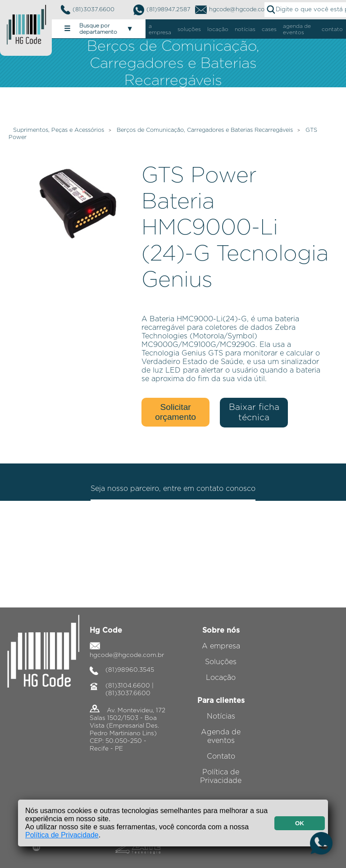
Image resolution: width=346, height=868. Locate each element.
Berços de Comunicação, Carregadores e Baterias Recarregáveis (205, 130)
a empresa (160, 29)
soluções (189, 29)
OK (300, 823)
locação (218, 29)
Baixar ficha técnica (254, 413)
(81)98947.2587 (162, 10)
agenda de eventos (297, 29)
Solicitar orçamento (175, 412)
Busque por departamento (99, 29)
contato (332, 29)
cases (269, 29)
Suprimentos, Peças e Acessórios (59, 130)
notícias (245, 29)
